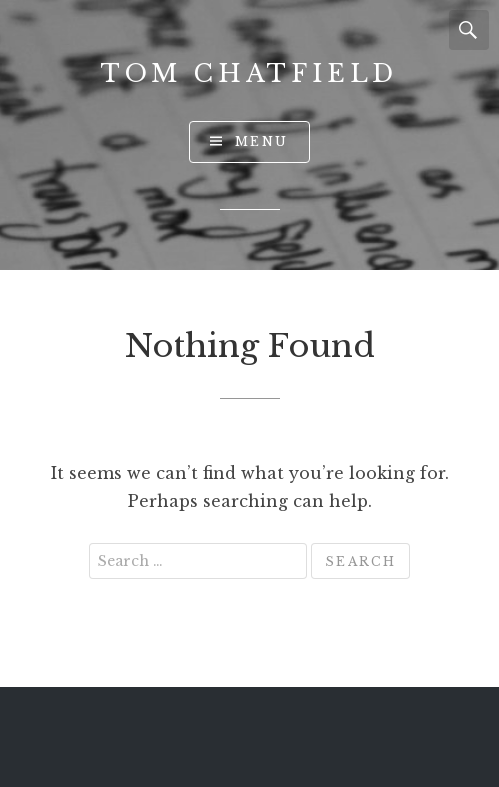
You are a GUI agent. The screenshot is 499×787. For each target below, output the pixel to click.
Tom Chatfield (249, 73)
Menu (262, 141)
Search (469, 30)
